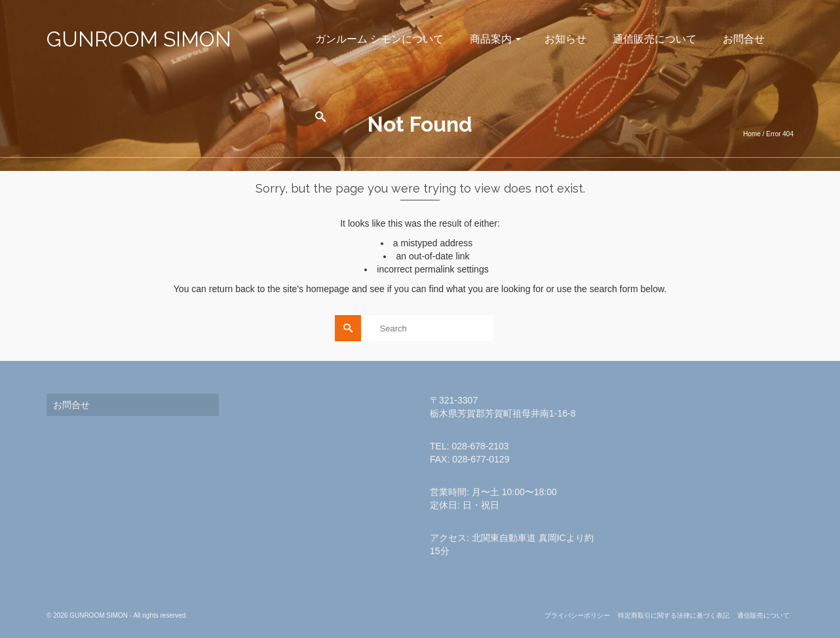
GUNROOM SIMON (139, 39)
